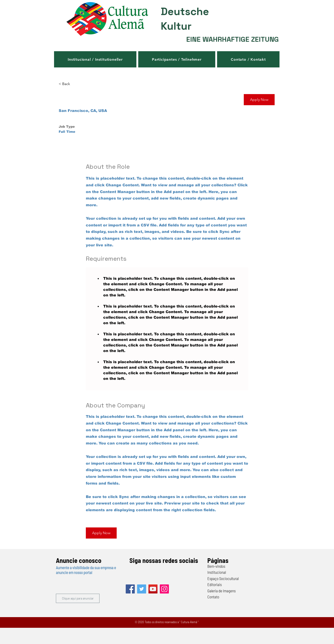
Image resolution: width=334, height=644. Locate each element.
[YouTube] (153, 589)
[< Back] (75, 84)
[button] (95, 59)
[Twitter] (142, 589)
